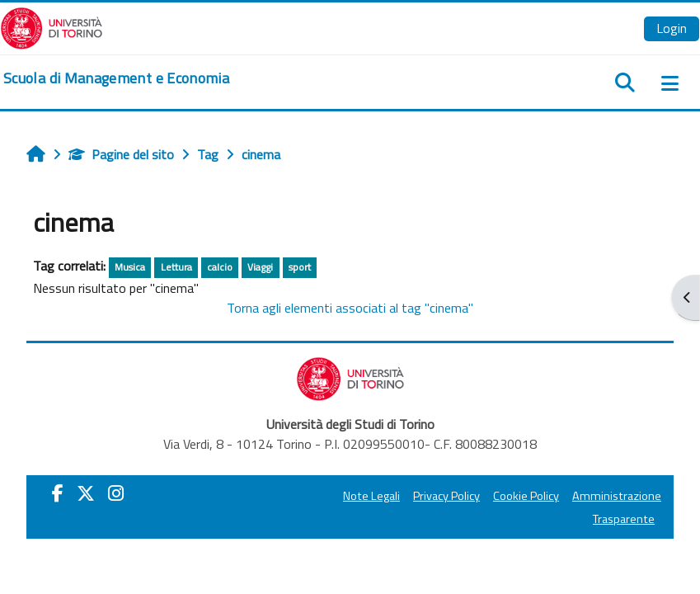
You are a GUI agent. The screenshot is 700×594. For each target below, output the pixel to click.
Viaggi (260, 267)
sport (300, 267)
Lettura (176, 267)
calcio (220, 267)
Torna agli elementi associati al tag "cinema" (350, 308)
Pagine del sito (121, 154)
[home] (116, 78)
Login (672, 28)
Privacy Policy (446, 496)
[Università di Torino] (52, 26)
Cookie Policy (526, 496)
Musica (130, 267)
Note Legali (371, 496)
